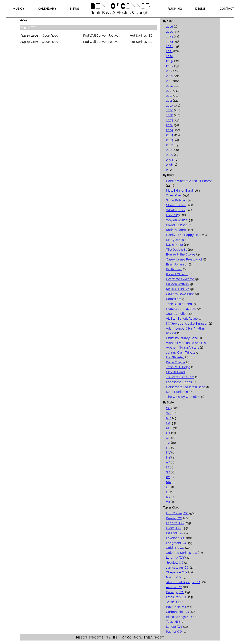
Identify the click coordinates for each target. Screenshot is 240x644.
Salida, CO (173, 602)
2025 (169, 32)
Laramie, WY (175, 558)
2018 (169, 66)
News (74, 9)
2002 (169, 145)
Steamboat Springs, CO (183, 582)
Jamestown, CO (177, 568)
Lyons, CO (173, 528)
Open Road (174, 195)
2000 (170, 155)
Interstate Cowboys (180, 279)
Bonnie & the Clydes (181, 254)
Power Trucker (176, 225)
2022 (169, 46)
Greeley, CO (175, 563)
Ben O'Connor (120, 6)
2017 (169, 71)
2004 (170, 135)
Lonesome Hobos (179, 382)
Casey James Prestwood (184, 259)
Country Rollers (177, 314)
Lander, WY (174, 627)
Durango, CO (175, 592)
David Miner (175, 245)
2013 (169, 91)
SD (168, 472)
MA (168, 482)
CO (168, 408)
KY (168, 477)
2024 (169, 36)
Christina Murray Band (182, 338)
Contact (227, 9)
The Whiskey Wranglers (183, 397)
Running (175, 9)
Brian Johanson (177, 264)
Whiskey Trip (175, 210)
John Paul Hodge (178, 367)
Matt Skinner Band (179, 191)
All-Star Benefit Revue (182, 319)
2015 (169, 81)
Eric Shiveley (175, 357)
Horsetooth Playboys (181, 309)
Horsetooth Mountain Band (186, 387)
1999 (169, 160)
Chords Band (175, 372)
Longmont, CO (177, 543)
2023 (169, 41)
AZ (168, 462)
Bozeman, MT (176, 607)
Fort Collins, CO (177, 513)
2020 (169, 56)
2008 (170, 115)
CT (168, 487)
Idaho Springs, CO (179, 617)
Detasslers (174, 299)
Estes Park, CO (177, 597)
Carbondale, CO (177, 612)
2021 (169, 51)
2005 (169, 130)
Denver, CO (174, 518)
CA (168, 423)
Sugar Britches (176, 200)
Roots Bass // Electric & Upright (120, 13)
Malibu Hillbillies (178, 289)
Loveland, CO (176, 538)
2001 (169, 150)
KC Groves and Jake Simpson (187, 323)
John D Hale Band (179, 304)
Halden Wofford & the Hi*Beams (189, 181)
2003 (169, 140)
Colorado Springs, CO (181, 553)
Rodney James (177, 230)
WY (168, 413)
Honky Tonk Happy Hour (184, 235)
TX (168, 443)
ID (167, 467)
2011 (169, 100)
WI (168, 502)
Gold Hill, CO (175, 548)
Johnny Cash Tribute (181, 352)
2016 (169, 76)
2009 (170, 110)
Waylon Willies (176, 220)
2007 (169, 120)
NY (168, 457)
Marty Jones (175, 240)
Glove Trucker (176, 205)
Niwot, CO (173, 577)
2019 (169, 61)
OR (168, 438)
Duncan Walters (177, 284)
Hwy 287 (172, 215)
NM (169, 418)
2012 (169, 96)
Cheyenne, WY (177, 572)
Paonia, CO (174, 632)
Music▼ (19, 9)
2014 (169, 86)
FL (168, 492)
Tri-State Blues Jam (180, 377)
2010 (169, 105)
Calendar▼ (47, 9)
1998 (169, 165)
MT (168, 428)
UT (168, 433)
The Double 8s (177, 250)
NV (168, 452)
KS (168, 497)
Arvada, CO (174, 587)
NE (168, 448)
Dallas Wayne (176, 362)
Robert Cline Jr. (177, 274)
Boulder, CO (175, 533)
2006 (170, 125)
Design (201, 9)
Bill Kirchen (174, 269)
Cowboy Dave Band (180, 294)
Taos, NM (173, 622)
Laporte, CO (175, 523)
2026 (169, 27)
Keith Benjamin (177, 392)
